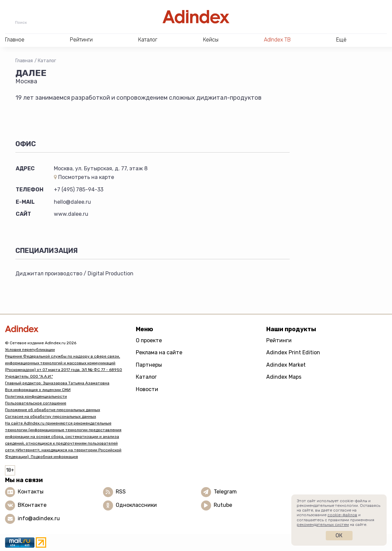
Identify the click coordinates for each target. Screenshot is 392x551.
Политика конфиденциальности (36, 396)
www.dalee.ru (71, 214)
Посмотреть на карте (84, 177)
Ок (339, 535)
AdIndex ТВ (277, 40)
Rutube (223, 505)
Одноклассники (136, 505)
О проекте (149, 340)
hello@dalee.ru (72, 202)
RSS (121, 492)
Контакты (31, 492)
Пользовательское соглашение (36, 403)
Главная (24, 61)
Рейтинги (279, 340)
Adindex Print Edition (293, 352)
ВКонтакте (32, 505)
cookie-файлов (342, 515)
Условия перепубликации (30, 350)
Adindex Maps (284, 377)
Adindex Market (286, 365)
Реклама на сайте (159, 352)
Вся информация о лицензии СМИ (38, 390)
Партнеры (149, 365)
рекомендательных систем (323, 525)
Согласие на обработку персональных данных (51, 417)
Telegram (225, 492)
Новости (147, 389)
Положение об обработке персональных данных (53, 410)
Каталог (47, 61)
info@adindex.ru (39, 518)
